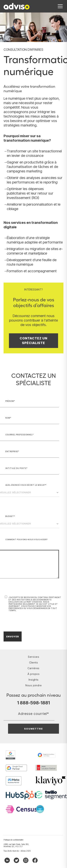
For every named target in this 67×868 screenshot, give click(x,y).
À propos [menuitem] (33, 674)
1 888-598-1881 (33, 703)
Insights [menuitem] (34, 680)
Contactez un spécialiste (33, 341)
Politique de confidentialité (13, 840)
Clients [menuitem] (34, 662)
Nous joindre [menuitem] (33, 685)
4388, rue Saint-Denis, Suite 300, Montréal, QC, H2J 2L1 (16, 845)
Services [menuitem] (33, 657)
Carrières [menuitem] (33, 668)
